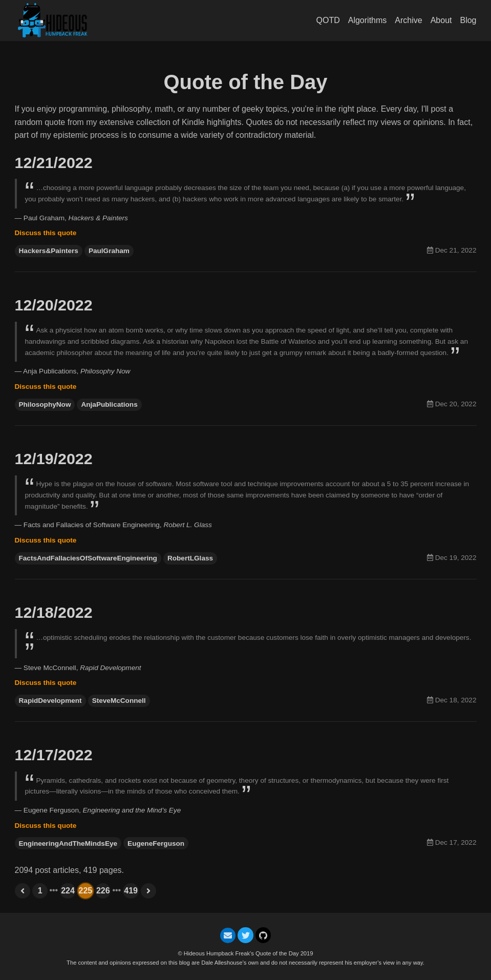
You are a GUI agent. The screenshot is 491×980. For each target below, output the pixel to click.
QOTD (328, 20)
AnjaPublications (109, 404)
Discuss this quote (46, 233)
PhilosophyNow (45, 404)
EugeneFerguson (156, 843)
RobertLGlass (190, 558)
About (441, 20)
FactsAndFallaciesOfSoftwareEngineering (88, 558)
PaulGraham (109, 251)
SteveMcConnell (119, 701)
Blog (468, 20)
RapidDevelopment (50, 701)
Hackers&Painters (49, 251)
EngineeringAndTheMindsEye (68, 843)
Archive (408, 20)
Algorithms (368, 20)
